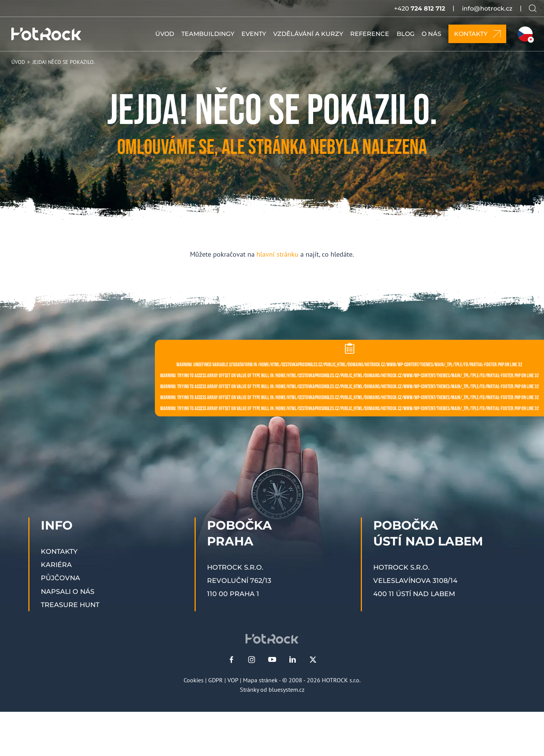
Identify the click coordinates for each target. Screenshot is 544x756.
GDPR (216, 680)
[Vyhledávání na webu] (533, 8)
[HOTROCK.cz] (46, 34)
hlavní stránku (277, 254)
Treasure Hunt (70, 605)
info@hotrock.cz (487, 9)
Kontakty (59, 551)
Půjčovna (60, 578)
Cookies (194, 680)
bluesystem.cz (287, 689)
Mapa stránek (260, 680)
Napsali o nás (68, 591)
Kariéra (56, 565)
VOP (233, 680)
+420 (420, 9)
